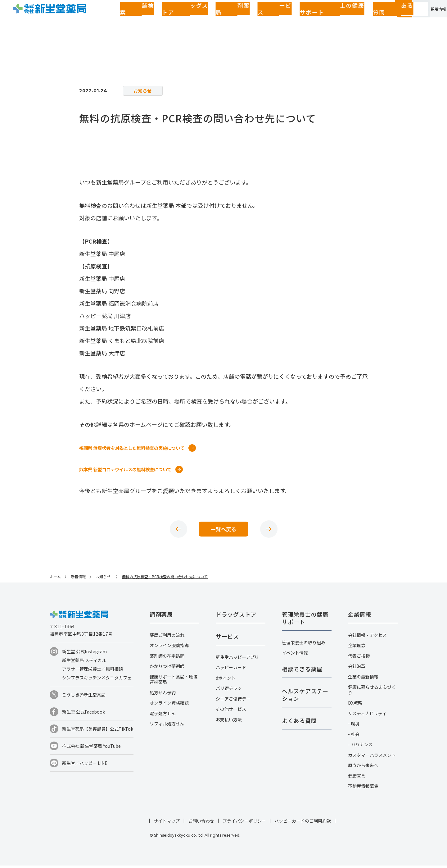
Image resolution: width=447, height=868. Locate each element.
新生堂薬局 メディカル (84, 663)
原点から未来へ (363, 768)
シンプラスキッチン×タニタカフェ (97, 680)
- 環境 (354, 726)
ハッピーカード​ (231, 670)
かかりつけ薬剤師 (167, 669)
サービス (211, 20)
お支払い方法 (229, 722)
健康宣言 (357, 778)
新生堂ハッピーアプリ (237, 660)
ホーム (55, 579)
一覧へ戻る (223, 530)
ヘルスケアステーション (305, 697)
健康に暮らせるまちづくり (372, 692)
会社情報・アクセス (367, 637)
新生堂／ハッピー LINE (85, 765)
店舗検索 (123, 20)
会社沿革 (357, 669)
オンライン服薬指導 (169, 648)
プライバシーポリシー (244, 823)
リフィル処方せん (167, 726)
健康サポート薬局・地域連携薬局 (174, 682)
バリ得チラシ (229, 691)
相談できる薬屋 (302, 671)
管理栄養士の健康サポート (255, 20)
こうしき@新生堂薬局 (84, 697)
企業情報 (388, 20)
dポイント (226, 680)
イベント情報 (295, 655)
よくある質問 (303, 20)
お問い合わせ (201, 823)
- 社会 (354, 737)
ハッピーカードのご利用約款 (303, 823)
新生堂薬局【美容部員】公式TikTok (98, 731)
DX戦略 (355, 705)
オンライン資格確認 (169, 705)
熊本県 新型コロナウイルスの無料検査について (132, 469)
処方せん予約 (163, 695)
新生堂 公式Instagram (84, 654)
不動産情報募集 (363, 788)
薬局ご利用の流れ (167, 637)
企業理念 (357, 648)
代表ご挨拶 (359, 658)
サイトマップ (167, 823)
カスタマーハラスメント (372, 757)
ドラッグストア (154, 20)
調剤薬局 (186, 20)
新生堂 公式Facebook (84, 714)
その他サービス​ (231, 711)
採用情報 (427, 20)
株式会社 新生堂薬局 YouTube (91, 748)
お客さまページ (348, 20)
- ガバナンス (360, 747)
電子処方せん (163, 716)
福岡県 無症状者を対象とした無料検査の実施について (139, 448)
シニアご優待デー (233, 701)
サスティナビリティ (367, 716)
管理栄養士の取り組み (304, 645)
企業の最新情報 (363, 679)
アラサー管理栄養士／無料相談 (93, 671)
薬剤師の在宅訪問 (167, 658)
